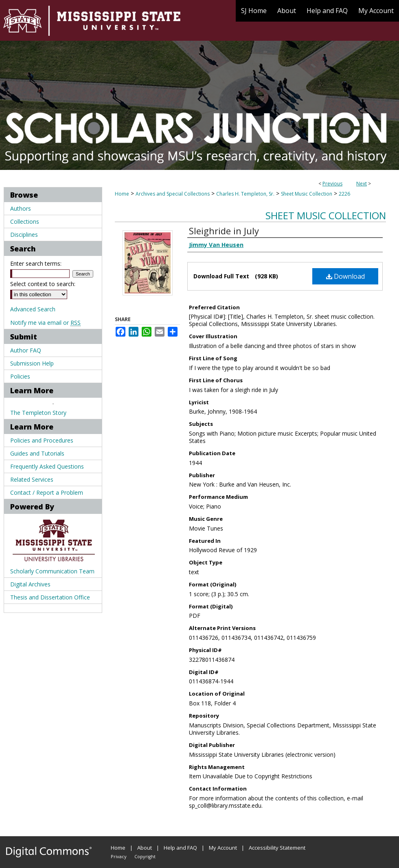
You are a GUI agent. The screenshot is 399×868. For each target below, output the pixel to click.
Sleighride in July (224, 231)
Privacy (119, 856)
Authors (21, 208)
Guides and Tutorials (37, 453)
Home (122, 194)
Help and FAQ (180, 848)
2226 (344, 194)
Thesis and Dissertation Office (50, 597)
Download (345, 276)
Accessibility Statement (277, 848)
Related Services (32, 479)
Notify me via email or (45, 323)
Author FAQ (26, 350)
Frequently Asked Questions (47, 466)
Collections (25, 221)
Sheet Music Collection (307, 194)
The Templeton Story (38, 413)
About (145, 848)
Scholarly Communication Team (52, 571)
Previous (332, 184)
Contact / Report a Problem (47, 492)
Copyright (145, 856)
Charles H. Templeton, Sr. (245, 194)
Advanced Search (33, 309)
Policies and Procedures (42, 440)
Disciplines (24, 235)
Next (362, 184)
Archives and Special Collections (173, 194)
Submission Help (32, 363)
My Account (223, 848)
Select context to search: (43, 284)
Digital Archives (30, 584)
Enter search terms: (36, 263)
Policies (20, 376)
